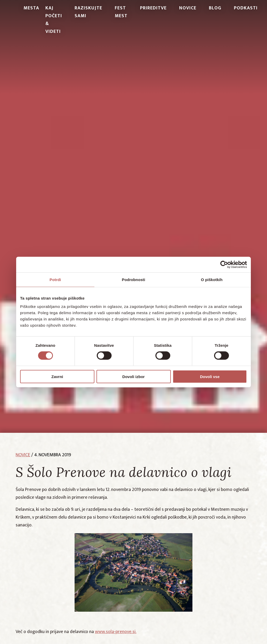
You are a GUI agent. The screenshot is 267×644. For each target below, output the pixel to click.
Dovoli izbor (133, 376)
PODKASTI (246, 8)
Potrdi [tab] (55, 280)
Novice (188, 8)
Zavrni (57, 376)
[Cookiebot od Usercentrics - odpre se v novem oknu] (224, 265)
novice (23, 455)
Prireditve (153, 8)
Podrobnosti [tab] (133, 280)
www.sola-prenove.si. (116, 632)
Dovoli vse (210, 376)
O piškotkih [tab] (212, 280)
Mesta (31, 8)
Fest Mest (121, 12)
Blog (215, 8)
